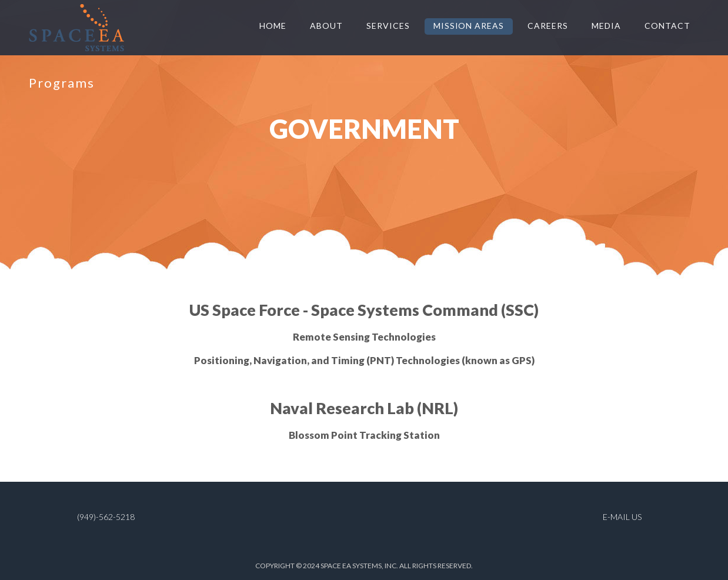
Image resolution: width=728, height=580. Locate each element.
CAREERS (548, 26)
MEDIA (606, 26)
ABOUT (326, 26)
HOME (273, 26)
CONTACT (667, 26)
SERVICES (388, 26)
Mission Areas (469, 26)
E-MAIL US (622, 517)
